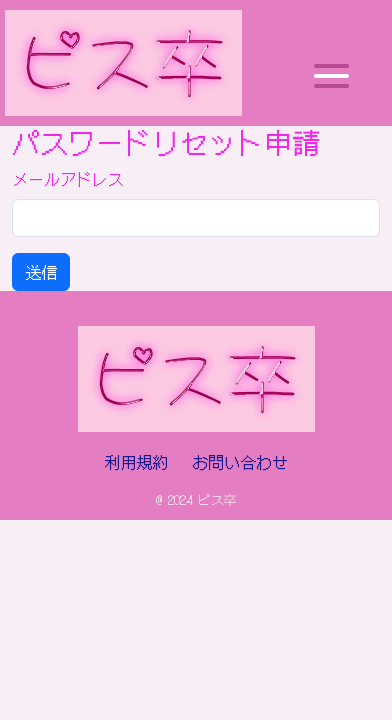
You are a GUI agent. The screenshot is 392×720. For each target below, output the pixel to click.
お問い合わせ (240, 462)
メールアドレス (68, 179)
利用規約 (136, 462)
